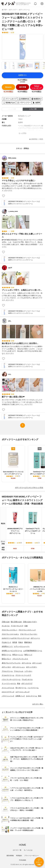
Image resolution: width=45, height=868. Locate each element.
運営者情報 (10, 856)
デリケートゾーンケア (23, 675)
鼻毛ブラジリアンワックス (11, 663)
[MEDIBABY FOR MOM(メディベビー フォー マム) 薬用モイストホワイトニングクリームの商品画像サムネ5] (37, 65)
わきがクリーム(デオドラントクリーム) (16, 638)
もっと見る (22, 133)
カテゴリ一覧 (17, 850)
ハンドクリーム (33, 688)
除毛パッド (28, 655)
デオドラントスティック (27, 630)
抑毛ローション (18, 655)
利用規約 (19, 856)
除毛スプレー (6, 659)
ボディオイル (26, 663)
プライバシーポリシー (31, 856)
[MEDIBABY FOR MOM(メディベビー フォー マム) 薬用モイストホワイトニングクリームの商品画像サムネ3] (21, 65)
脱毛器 (15, 642)
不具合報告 (23, 860)
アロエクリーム (7, 671)
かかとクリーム (31, 696)
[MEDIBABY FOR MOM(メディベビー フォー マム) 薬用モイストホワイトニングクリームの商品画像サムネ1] (5, 65)
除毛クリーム (6, 655)
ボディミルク (37, 663)
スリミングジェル (8, 688)
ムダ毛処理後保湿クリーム (33, 651)
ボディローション (19, 667)
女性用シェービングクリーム (12, 651)
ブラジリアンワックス (20, 659)
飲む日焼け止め (16, 622)
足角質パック (20, 696)
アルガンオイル (27, 679)
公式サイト (23, 75)
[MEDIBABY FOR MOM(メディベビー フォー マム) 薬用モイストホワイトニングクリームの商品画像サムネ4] (29, 65)
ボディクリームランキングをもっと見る (29, 488)
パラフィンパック (8, 696)
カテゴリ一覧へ (38, 704)
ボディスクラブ (27, 684)
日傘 (26, 626)
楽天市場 (23, 87)
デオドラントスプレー (10, 630)
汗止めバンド (6, 642)
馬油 (19, 684)
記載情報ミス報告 (36, 139)
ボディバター (6, 667)
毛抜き (21, 642)
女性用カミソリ (7, 646)
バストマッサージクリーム (11, 679)
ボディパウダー (31, 667)
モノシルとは (28, 850)
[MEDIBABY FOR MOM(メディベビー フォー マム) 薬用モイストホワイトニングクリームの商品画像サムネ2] (13, 65)
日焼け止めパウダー (30, 622)
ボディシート (35, 638)
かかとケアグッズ (8, 692)
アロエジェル (19, 671)
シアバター (28, 671)
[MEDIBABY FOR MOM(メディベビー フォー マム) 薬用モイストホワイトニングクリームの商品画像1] (23, 47)
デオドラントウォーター (29, 634)
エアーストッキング (22, 692)
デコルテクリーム (8, 675)
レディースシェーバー (22, 646)
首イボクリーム (21, 688)
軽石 (40, 696)
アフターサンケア (17, 626)
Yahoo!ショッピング (37, 87)
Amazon (8, 87)
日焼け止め (6, 622)
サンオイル (6, 626)
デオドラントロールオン (10, 634)
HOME (22, 845)
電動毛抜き (28, 642)
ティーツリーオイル (9, 684)
